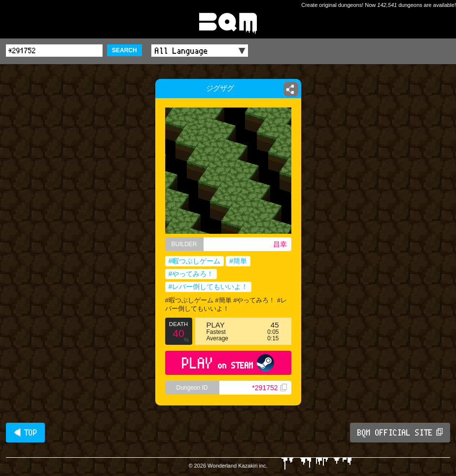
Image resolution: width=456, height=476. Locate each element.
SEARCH (124, 50)
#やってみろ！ (191, 274)
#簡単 (238, 261)
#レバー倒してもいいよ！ (209, 287)
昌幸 (280, 244)
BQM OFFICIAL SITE (400, 433)
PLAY (228, 363)
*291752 (269, 388)
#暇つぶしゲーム (195, 261)
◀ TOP (25, 433)
